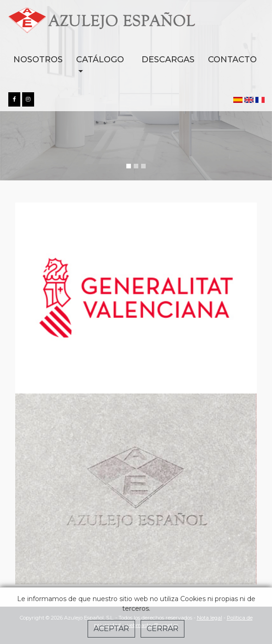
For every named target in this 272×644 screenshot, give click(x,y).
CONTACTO (232, 60)
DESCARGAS (168, 60)
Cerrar (163, 629)
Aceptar (111, 629)
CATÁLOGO (100, 60)
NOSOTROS (38, 60)
